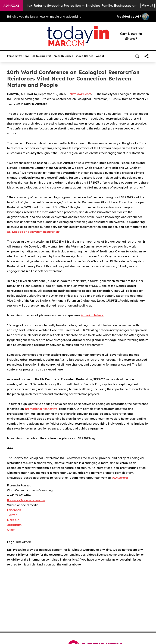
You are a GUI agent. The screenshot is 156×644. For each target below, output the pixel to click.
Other (11, 530)
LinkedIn (13, 520)
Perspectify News (18, 56)
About (100, 56)
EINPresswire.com (79, 94)
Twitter (12, 515)
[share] (146, 56)
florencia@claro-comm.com (26, 500)
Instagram (14, 525)
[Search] (137, 56)
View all (147, 5)
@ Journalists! (42, 56)
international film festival (41, 409)
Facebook (14, 510)
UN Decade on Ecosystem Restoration (33, 232)
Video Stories (85, 56)
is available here (92, 315)
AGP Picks (11, 6)
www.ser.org (120, 478)
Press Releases (63, 56)
